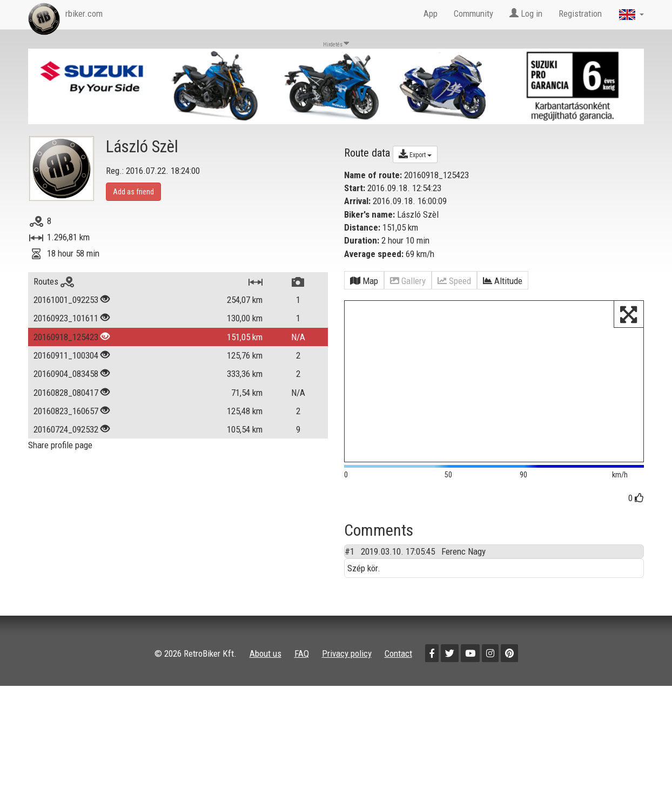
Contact (398, 653)
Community (473, 14)
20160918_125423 (66, 337)
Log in (526, 14)
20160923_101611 (66, 318)
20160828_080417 (66, 393)
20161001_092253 (66, 300)
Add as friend (133, 192)
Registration (580, 14)
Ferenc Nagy (463, 551)
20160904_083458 (66, 374)
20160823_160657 (66, 411)
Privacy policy (347, 653)
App (431, 14)
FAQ (302, 653)
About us (266, 653)
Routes (54, 281)
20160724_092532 (66, 429)
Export (415, 154)
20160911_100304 (66, 355)
